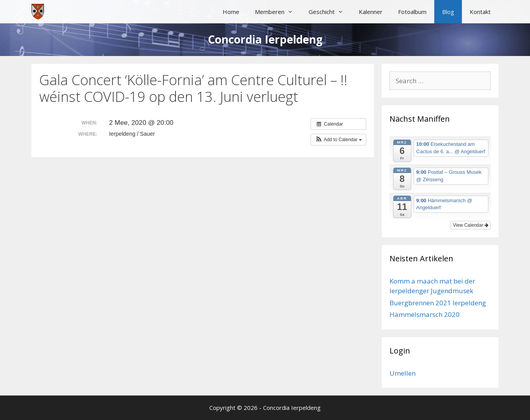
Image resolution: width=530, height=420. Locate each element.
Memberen (278, 12)
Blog (448, 12)
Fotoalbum (412, 12)
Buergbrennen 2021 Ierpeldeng (438, 303)
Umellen (403, 373)
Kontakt (480, 12)
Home (231, 12)
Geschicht (330, 12)
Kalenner (371, 12)
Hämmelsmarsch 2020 (425, 314)
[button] (338, 140)
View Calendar (471, 225)
